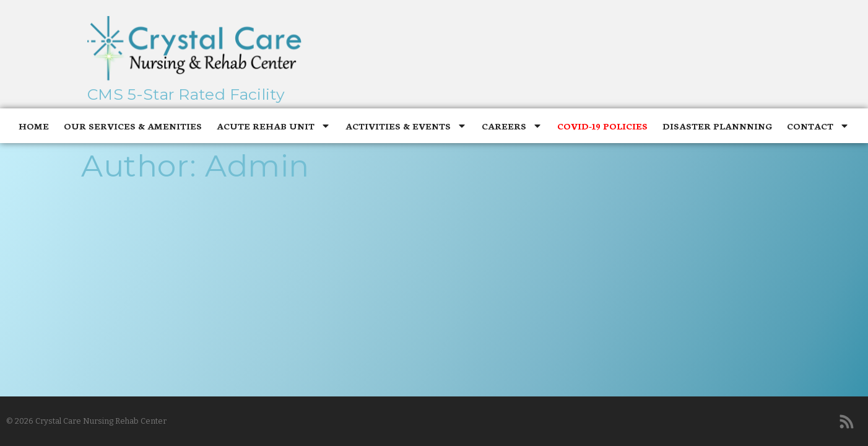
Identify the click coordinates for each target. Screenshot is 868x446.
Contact (818, 126)
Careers (512, 126)
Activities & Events (406, 126)
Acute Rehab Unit (274, 126)
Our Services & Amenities (133, 126)
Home (34, 126)
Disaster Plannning (717, 126)
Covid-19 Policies (602, 126)
